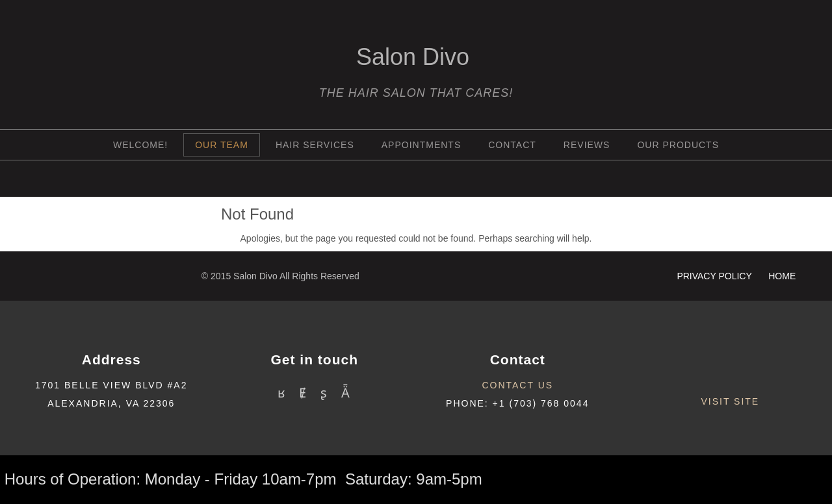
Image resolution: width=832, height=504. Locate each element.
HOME (782, 276)
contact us (517, 385)
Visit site (730, 401)
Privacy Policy (715, 276)
